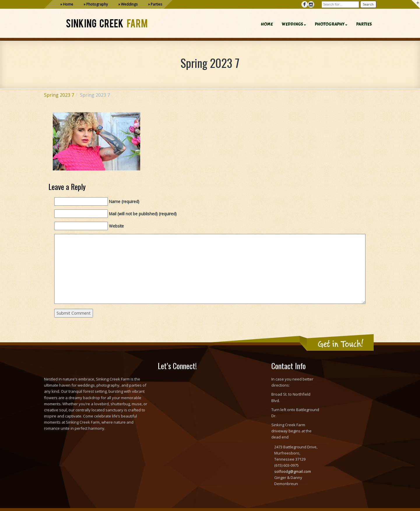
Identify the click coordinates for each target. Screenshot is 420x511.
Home (68, 4)
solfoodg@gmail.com (293, 471)
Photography (97, 4)
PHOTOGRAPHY (331, 24)
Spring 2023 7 (59, 95)
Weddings (129, 4)
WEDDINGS (294, 24)
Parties (156, 4)
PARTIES (364, 24)
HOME (267, 24)
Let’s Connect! (177, 366)
